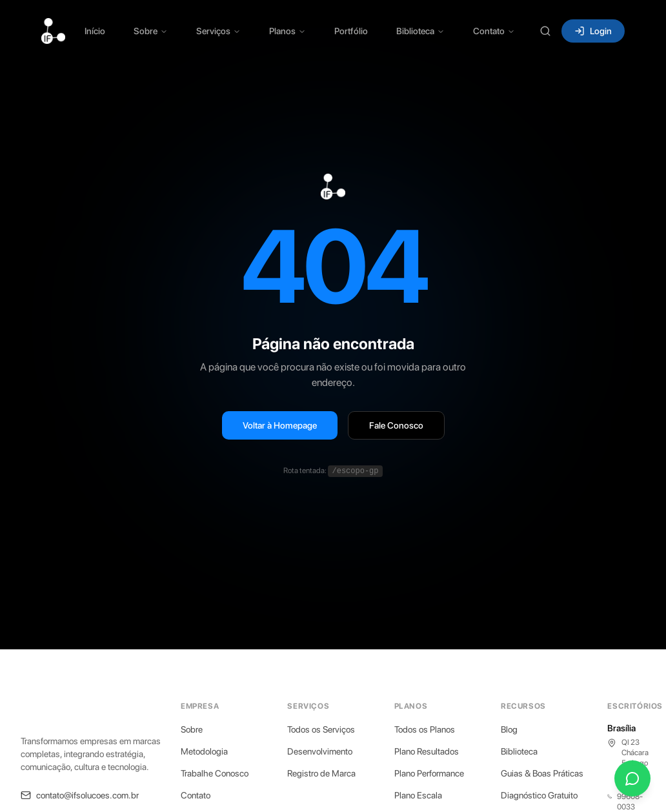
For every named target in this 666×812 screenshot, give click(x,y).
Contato (494, 31)
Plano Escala (418, 795)
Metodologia (204, 751)
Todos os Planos (425, 729)
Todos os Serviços (321, 729)
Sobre (151, 31)
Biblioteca (420, 31)
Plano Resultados (427, 751)
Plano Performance (429, 773)
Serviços (218, 31)
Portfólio (351, 31)
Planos (288, 31)
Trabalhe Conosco (215, 773)
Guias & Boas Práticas (542, 773)
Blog (509, 729)
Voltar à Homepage (280, 425)
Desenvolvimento (320, 751)
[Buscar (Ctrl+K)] (545, 31)
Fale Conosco (396, 425)
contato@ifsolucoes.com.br (80, 795)
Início (95, 31)
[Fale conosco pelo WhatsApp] (632, 778)
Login (593, 31)
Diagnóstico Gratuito (539, 795)
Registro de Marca (321, 773)
